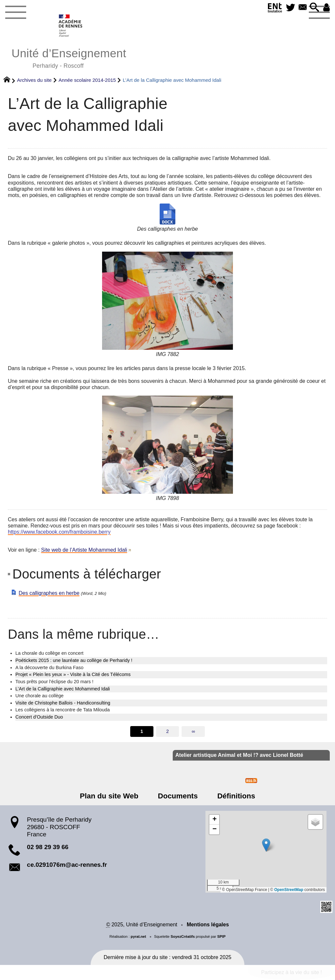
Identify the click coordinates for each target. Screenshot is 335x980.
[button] (313, 8)
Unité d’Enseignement (69, 57)
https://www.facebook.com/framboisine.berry (59, 532)
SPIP (221, 936)
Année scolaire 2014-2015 (87, 80)
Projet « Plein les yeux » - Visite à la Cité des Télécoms (73, 674)
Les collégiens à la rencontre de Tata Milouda (63, 710)
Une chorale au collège (39, 696)
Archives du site (34, 80)
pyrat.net (138, 936)
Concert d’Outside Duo (39, 717)
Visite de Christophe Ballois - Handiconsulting (63, 703)
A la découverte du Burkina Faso (49, 668)
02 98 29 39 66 (48, 847)
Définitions (234, 796)
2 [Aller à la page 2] (167, 731)
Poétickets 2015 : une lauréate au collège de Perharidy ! (74, 660)
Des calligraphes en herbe (49, 593)
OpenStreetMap (289, 890)
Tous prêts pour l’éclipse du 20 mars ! (54, 682)
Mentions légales (208, 925)
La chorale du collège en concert (49, 653)
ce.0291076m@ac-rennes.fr (67, 865)
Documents (178, 796)
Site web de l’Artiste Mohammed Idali (84, 550)
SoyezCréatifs (183, 936)
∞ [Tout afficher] (193, 731)
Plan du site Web (112, 796)
